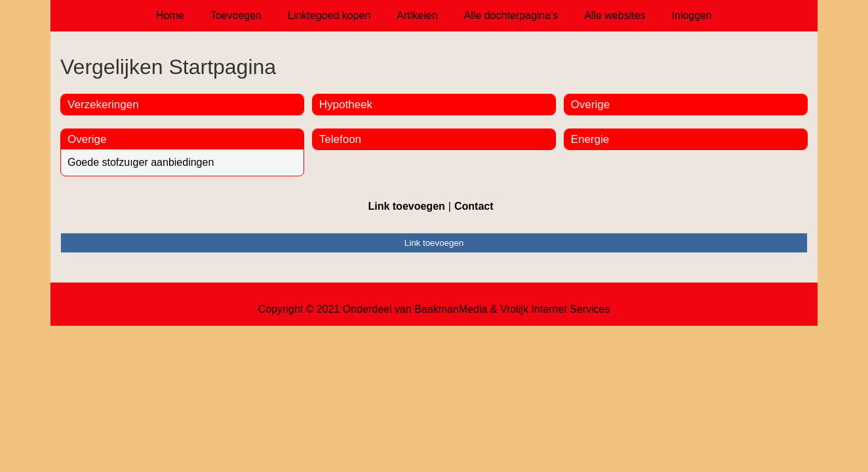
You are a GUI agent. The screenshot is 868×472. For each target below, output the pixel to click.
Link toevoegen (406, 206)
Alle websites (615, 15)
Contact (474, 206)
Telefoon (340, 139)
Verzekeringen (103, 105)
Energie (590, 139)
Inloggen (692, 15)
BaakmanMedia (451, 309)
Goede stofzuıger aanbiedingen (141, 162)
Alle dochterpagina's (511, 15)
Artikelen (417, 15)
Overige (87, 139)
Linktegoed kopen (329, 15)
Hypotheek (346, 105)
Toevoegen (236, 15)
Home (170, 15)
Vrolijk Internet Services (555, 309)
